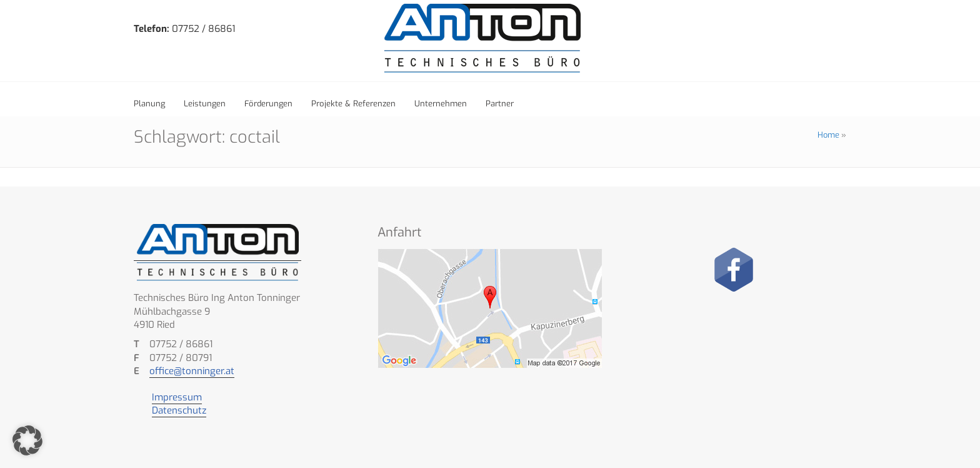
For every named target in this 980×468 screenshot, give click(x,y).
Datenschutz (179, 410)
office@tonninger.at (192, 371)
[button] (27, 440)
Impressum (177, 397)
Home (828, 135)
